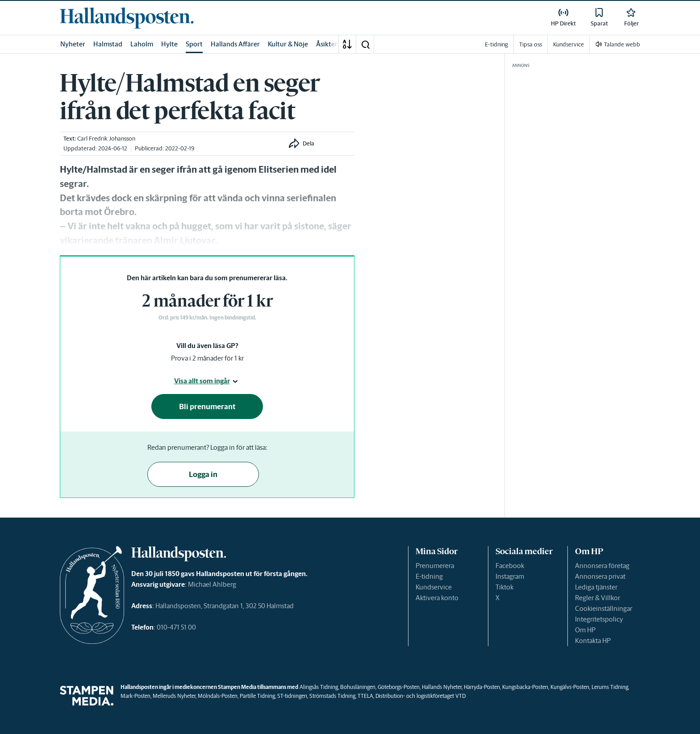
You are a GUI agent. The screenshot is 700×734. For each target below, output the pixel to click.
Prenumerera (435, 566)
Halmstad (108, 44)
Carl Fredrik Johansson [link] (106, 139)
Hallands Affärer (235, 44)
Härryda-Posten (482, 687)
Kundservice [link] (569, 44)
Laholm (142, 44)
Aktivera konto (437, 598)
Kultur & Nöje (288, 44)
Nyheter (73, 44)
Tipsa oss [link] (531, 44)
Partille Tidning (257, 696)
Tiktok (504, 587)
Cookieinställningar (604, 608)
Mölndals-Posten (218, 696)
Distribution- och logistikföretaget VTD (421, 696)
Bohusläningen (358, 687)
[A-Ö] (347, 44)
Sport (194, 44)
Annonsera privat (600, 576)
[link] (127, 18)
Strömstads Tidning (332, 696)
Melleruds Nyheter (174, 696)
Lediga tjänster (596, 587)
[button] (365, 44)
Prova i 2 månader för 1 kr (207, 358)
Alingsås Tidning (319, 687)
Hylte (169, 44)
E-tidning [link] (496, 44)
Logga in (203, 474)
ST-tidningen (292, 696)
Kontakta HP (593, 641)
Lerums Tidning (610, 687)
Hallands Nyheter (442, 687)
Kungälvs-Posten (570, 687)
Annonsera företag (602, 566)
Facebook (510, 566)
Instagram (510, 576)
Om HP (585, 630)
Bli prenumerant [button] (207, 406)
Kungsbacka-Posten (525, 687)
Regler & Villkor (598, 598)
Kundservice (434, 587)
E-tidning (429, 576)
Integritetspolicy (599, 619)
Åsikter (327, 44)
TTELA (365, 696)
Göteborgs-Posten (399, 687)
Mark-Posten (135, 696)
